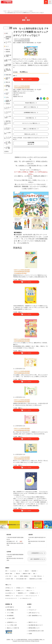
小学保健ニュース (20, 588)
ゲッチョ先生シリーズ (8, 138)
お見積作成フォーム (12, 622)
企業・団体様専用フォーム (37, 559)
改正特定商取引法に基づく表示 (36, 631)
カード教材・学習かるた (37, 576)
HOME (5, 11)
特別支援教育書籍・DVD (8, 65)
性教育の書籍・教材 (8, 56)
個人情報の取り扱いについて (36, 625)
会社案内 (29, 604)
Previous (8, 525)
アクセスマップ (32, 610)
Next (44, 525)
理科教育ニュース (9, 596)
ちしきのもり (13, 571)
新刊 (6, 571)
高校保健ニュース (9, 590)
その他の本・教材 (9, 579)
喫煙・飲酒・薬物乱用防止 (7, 70)
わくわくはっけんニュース (11, 598)
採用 (30, 607)
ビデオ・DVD (8, 576)
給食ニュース (29, 590)
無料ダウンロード (33, 622)
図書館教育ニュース (22, 593)
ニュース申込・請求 (12, 625)
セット (20, 571)
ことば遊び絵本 (8, 133)
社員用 (30, 634)
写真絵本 (8, 104)
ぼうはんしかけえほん (8, 128)
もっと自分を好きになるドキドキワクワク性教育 (22, 11)
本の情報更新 (10, 616)
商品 (9, 11)
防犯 (34, 574)
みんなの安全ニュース (10, 593)
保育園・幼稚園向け (8, 101)
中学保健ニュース (30, 588)
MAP (21, 541)
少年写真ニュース (9, 588)
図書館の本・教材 (27, 574)
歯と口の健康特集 (8, 60)
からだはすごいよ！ (8, 112)
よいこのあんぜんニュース (25, 598)
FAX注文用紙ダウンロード (31, 143)
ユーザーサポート (10, 607)
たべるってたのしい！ (8, 108)
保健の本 (27, 571)
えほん (16, 576)
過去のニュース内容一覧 (13, 628)
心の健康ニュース (20, 590)
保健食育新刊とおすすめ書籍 (36, 579)
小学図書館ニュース (34, 593)
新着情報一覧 (9, 604)
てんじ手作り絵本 (8, 117)
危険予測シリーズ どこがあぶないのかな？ (8, 123)
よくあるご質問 (11, 618)
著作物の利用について (12, 610)
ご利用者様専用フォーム (37, 553)
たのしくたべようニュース (31, 596)
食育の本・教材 (9, 574)
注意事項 (6, 152)
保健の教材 (34, 571)
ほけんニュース (19, 596)
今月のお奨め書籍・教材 (21, 579)
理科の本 (18, 574)
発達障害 (8, 52)
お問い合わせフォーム (34, 613)
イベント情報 (10, 613)
